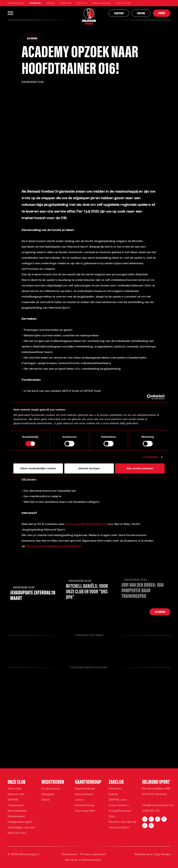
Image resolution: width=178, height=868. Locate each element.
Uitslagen (48, 794)
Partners (115, 789)
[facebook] (145, 819)
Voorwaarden (85, 811)
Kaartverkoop (85, 789)
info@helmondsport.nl (158, 805)
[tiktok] (145, 826)
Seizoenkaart (84, 794)
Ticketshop (119, 13)
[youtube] (151, 826)
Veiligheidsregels (20, 822)
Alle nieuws (32, 38)
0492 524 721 (151, 811)
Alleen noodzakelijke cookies (38, 468)
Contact (162, 13)
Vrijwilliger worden (22, 828)
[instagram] (151, 819)
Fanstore (82, 3)
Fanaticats (66, 3)
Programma (50, 789)
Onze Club (15, 789)
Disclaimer (70, 854)
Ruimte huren (123, 3)
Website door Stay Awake (152, 854)
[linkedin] (164, 819)
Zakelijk (50, 3)
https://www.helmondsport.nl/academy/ (54, 546)
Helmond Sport (16, 3)
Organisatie (16, 805)
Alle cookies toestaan (140, 468)
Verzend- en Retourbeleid (83, 860)
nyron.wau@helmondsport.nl (86, 524)
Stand (45, 800)
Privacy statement (93, 854)
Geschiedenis (17, 811)
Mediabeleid (16, 817)
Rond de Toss (17, 833)
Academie (35, 3)
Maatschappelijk (101, 3)
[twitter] (158, 819)
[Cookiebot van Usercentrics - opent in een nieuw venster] (149, 397)
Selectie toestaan (89, 468)
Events (113, 794)
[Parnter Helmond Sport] (19, 649)
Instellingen (151, 457)
